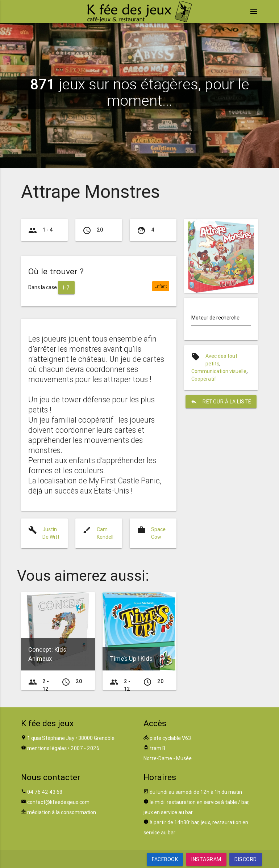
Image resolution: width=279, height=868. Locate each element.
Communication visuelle (219, 371)
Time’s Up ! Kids (131, 659)
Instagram (206, 859)
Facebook (165, 859)
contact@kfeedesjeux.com (58, 802)
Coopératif (204, 379)
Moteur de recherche (215, 318)
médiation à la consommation (62, 812)
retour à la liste (221, 402)
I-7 (66, 288)
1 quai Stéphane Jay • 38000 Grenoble (71, 738)
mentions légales (47, 748)
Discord (246, 859)
